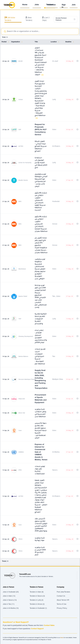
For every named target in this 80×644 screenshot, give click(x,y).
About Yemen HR (63, 600)
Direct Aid (22, 413)
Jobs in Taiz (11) (9, 604)
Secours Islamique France (27, 379)
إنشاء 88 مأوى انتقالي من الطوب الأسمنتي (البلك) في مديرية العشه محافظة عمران (41, 224)
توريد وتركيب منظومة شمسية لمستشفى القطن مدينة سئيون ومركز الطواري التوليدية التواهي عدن (40, 269)
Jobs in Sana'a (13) (10, 600)
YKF (20, 319)
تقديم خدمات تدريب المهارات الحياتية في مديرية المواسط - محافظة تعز (40, 357)
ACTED (21, 146)
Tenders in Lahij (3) (36, 600)
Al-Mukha (56, 452)
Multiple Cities (58, 379)
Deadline (70, 42)
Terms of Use (62, 604)
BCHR (21, 61)
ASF (20, 130)
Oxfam (21, 100)
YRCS (20, 539)
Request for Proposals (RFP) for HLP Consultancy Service (41, 130)
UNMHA (21, 452)
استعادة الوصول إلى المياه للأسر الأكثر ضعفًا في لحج (41, 163)
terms (62, 638)
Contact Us (61, 596)
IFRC (20, 470)
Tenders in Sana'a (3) (37, 596)
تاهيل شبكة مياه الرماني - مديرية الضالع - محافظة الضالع (41, 146)
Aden (54, 130)
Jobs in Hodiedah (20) (11, 592)
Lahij (54, 100)
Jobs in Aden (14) (9, 596)
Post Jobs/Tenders (63, 592)
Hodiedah (56, 202)
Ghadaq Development (26, 337)
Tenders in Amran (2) (37, 604)
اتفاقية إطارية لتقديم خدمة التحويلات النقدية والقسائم (41, 319)
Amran (55, 224)
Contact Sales (49, 626)
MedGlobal (22, 269)
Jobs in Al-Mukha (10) (11, 608)
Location (55, 42)
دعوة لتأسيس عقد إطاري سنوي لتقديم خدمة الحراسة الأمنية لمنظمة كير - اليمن (41, 431)
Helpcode (22, 399)
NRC (20, 202)
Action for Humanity (25, 163)
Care (20, 431)
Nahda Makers (23, 357)
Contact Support (37, 629)
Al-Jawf (55, 61)
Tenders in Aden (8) (37, 592)
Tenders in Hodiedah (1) (38, 608)
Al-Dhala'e (56, 146)
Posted (6, 42)
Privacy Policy (62, 608)
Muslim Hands (23, 180)
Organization (17, 42)
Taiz (54, 296)
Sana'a (55, 470)
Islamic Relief (23, 296)
